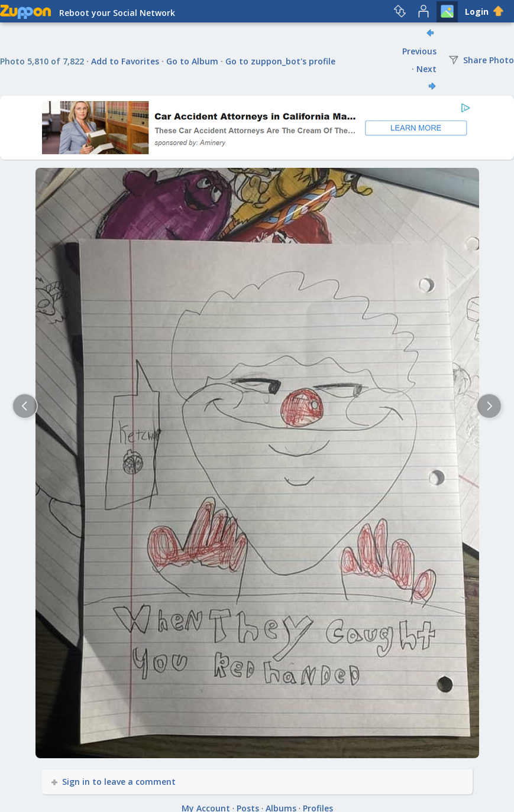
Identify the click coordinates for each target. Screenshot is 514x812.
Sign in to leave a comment (114, 782)
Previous (419, 51)
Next (426, 69)
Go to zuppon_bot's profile (280, 61)
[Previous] (25, 406)
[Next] (489, 406)
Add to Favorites (125, 61)
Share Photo (481, 60)
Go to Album (192, 61)
